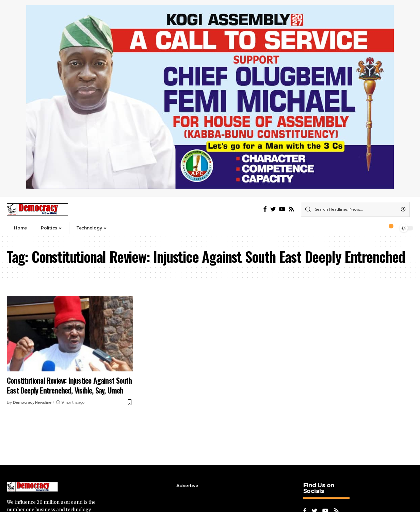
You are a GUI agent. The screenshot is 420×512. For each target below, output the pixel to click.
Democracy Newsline (32, 402)
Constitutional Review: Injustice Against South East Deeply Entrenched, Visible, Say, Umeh (69, 385)
